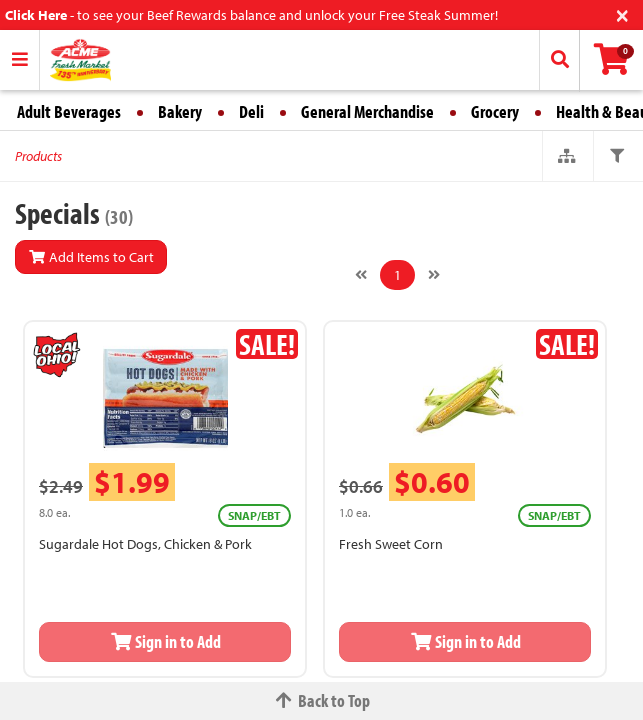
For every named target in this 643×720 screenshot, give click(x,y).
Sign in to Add (165, 641)
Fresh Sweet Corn (391, 544)
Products (38, 156)
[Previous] (361, 275)
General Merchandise (367, 111)
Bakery (180, 111)
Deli (251, 111)
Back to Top (322, 700)
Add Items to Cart (91, 257)
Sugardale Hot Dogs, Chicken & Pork (145, 544)
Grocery (495, 111)
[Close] (622, 13)
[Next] (434, 275)
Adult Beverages (69, 111)
